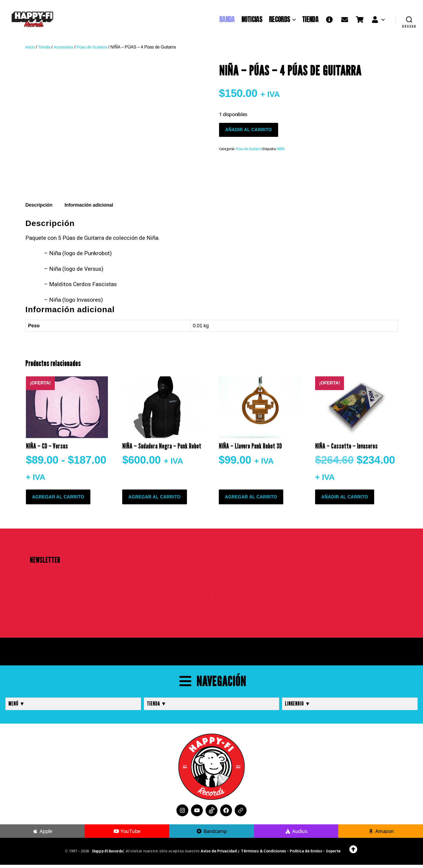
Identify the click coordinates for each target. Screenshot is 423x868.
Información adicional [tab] (89, 209)
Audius (296, 834)
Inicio (30, 51)
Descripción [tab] (39, 209)
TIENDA (310, 21)
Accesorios (64, 51)
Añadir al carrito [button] (345, 500)
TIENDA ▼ (157, 707)
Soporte (334, 854)
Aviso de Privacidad (218, 854)
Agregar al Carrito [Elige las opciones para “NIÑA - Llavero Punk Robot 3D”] (251, 500)
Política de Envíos (306, 854)
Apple (42, 834)
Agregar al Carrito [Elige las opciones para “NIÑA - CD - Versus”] (58, 500)
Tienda (45, 51)
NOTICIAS (252, 21)
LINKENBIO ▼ (298, 707)
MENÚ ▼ (17, 707)
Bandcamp (211, 834)
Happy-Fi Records (107, 854)
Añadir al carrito (249, 133)
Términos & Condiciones (263, 854)
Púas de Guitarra (94, 51)
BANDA (227, 21)
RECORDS (279, 21)
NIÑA (281, 152)
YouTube (127, 834)
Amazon (381, 834)
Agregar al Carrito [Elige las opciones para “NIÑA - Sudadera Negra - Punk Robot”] (154, 500)
